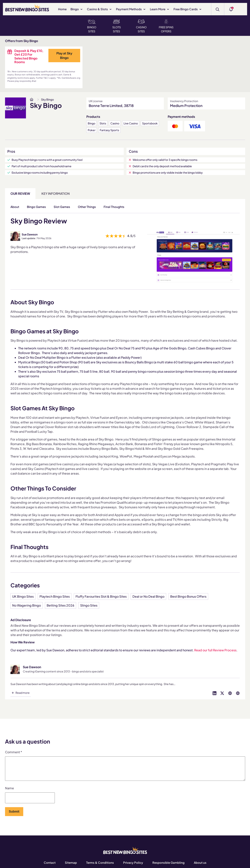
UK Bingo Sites (23, 596)
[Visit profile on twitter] (222, 693)
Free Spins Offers (166, 26)
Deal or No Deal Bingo (148, 596)
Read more (23, 693)
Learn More (160, 9)
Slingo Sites (89, 605)
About (15, 207)
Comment (14, 752)
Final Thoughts (114, 207)
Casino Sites (141, 26)
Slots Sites (117, 26)
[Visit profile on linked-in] (215, 693)
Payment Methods (131, 9)
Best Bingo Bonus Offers (188, 596)
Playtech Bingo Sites (55, 596)
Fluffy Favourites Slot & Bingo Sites (101, 596)
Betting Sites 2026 (61, 605)
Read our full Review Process (215, 650)
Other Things (87, 207)
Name (9, 793)
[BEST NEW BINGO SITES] (27, 9)
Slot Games (62, 207)
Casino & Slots (100, 9)
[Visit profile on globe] (230, 693)
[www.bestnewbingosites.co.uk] (32, 99)
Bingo (77, 9)
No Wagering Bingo (27, 605)
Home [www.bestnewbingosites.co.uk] (62, 9)
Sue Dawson (30, 234)
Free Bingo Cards (188, 9)
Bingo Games (36, 207)
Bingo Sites (92, 26)
